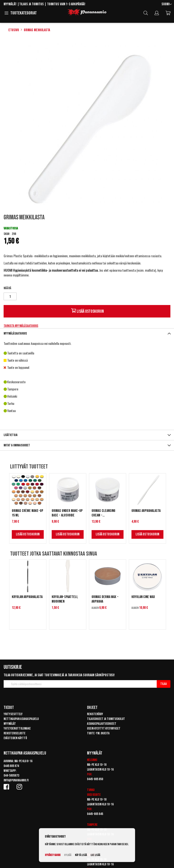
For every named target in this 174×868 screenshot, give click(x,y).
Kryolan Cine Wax (143, 597)
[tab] (87, 333)
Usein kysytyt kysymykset (104, 728)
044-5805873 (11, 775)
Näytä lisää (81, 855)
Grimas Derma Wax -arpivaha (105, 599)
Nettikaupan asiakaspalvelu (21, 719)
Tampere (92, 825)
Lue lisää (95, 855)
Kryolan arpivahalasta (27, 597)
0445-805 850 (95, 779)
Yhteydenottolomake (17, 728)
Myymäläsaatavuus (15, 333)
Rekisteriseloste (15, 733)
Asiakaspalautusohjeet (102, 724)
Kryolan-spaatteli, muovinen (65, 599)
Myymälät (10, 4)
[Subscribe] (164, 684)
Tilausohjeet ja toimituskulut (106, 719)
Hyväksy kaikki (53, 855)
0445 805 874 (11, 766)
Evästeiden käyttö (15, 738)
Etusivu (14, 30)
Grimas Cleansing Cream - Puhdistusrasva (103, 513)
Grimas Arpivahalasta (146, 511)
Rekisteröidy (95, 714)
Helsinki (92, 760)
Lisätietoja (11, 435)
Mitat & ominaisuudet (17, 445)
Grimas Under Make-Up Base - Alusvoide (67, 513)
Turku (91, 790)
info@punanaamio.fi (16, 780)
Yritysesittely (13, 714)
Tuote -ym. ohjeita (98, 733)
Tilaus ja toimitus (31, 4)
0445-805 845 (95, 814)
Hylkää (68, 855)
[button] (167, 4)
